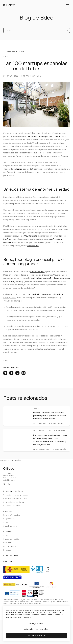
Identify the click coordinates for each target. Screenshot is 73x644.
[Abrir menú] (67, 5)
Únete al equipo (12, 515)
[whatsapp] (23, 373)
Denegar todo (36, 623)
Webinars (8, 543)
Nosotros (8, 511)
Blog (6, 535)
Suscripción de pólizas (16, 495)
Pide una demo (11, 556)
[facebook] (11, 373)
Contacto (8, 561)
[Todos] (37, 30)
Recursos (8, 532)
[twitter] (5, 373)
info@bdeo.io (9, 480)
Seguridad (8, 519)
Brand (6, 522)
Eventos (7, 550)
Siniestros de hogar (14, 502)
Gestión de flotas (13, 506)
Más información (25, 617)
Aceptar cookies (36, 635)
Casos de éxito (11, 539)
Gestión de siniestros (15, 498)
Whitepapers (10, 546)
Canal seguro (10, 526)
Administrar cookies (37, 629)
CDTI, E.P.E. (58, 600)
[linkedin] (17, 373)
